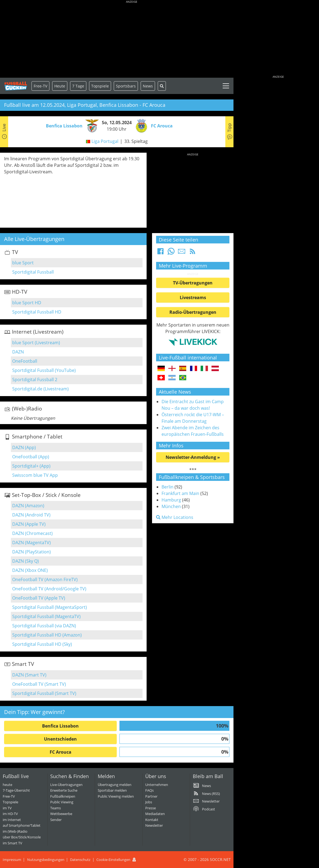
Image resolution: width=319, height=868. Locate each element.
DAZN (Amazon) (28, 506)
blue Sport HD (27, 303)
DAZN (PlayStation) (31, 552)
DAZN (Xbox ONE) (30, 570)
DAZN (18, 352)
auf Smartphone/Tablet (22, 825)
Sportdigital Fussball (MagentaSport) (50, 607)
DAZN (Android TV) (31, 515)
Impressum (12, 860)
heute (7, 785)
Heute (60, 86)
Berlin (168, 487)
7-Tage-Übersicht (16, 790)
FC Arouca (61, 752)
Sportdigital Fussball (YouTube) (44, 370)
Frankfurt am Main (180, 493)
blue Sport (23, 263)
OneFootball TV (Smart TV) (39, 684)
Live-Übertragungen (66, 785)
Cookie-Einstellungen (113, 860)
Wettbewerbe (61, 814)
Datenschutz (80, 860)
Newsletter (154, 825)
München (171, 506)
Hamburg (171, 500)
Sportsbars (126, 86)
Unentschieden (60, 739)
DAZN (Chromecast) (32, 533)
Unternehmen (157, 785)
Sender (56, 820)
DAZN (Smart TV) (29, 675)
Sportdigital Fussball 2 (35, 380)
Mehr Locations (175, 517)
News (148, 86)
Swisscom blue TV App (35, 475)
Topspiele (10, 802)
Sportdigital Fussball (33, 272)
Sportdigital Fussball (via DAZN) (44, 626)
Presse (151, 808)
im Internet (12, 820)
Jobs (149, 802)
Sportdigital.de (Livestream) (40, 389)
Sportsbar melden (112, 790)
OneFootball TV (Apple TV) (39, 598)
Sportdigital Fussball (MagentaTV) (46, 616)
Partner (151, 796)
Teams (56, 808)
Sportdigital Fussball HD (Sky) (42, 644)
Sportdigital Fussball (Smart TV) (44, 693)
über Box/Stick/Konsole (22, 837)
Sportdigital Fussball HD (37, 312)
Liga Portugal (105, 141)
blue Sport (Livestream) (36, 343)
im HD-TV (10, 814)
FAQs (149, 790)
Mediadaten (155, 814)
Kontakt (152, 820)
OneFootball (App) (31, 457)
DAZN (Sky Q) (26, 561)
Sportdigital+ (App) (31, 466)
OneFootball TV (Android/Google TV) (49, 589)
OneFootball (25, 361)
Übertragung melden (115, 785)
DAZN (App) (24, 447)
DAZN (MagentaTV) (31, 543)
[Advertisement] (132, 39)
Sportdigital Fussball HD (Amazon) (47, 635)
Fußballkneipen (63, 796)
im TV (7, 808)
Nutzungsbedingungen (46, 860)
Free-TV (40, 86)
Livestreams (193, 297)
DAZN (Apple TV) (29, 524)
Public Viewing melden (116, 796)
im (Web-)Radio (15, 831)
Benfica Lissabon (60, 726)
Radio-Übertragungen (193, 312)
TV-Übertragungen (193, 283)
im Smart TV (12, 843)
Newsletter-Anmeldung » (193, 457)
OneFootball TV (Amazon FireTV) (45, 579)
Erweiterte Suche (64, 790)
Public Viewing (62, 802)
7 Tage (78, 86)
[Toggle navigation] (226, 86)
